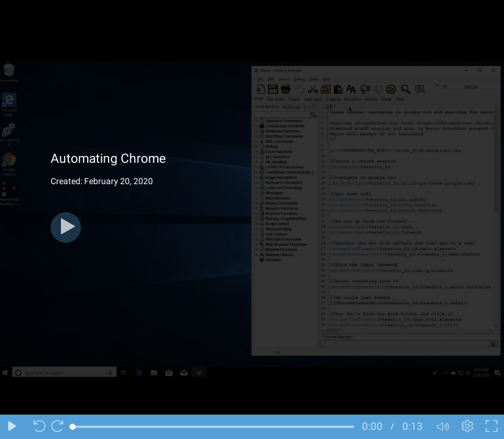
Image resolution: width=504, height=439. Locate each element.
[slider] (213, 427)
